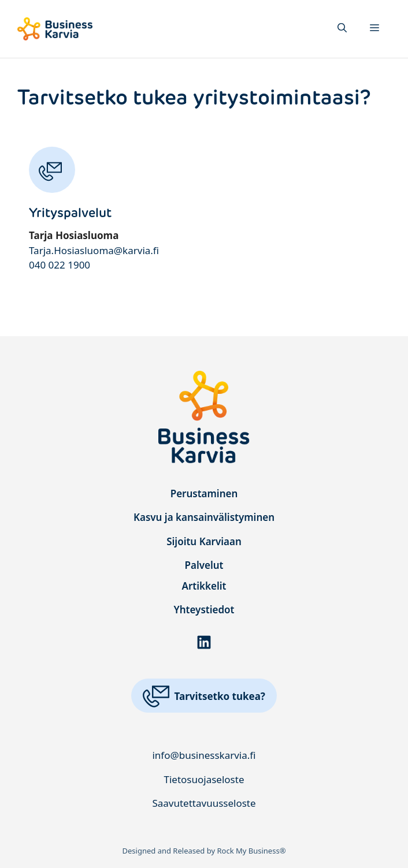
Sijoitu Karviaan (204, 541)
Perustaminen (204, 493)
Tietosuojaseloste (204, 779)
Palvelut (204, 565)
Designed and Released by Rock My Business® (204, 851)
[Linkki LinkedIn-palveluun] (204, 642)
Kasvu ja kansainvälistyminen (204, 517)
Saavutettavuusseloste (204, 803)
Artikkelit (204, 586)
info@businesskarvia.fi (204, 755)
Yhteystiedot (204, 610)
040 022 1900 (60, 265)
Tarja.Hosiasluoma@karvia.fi (94, 250)
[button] (342, 29)
